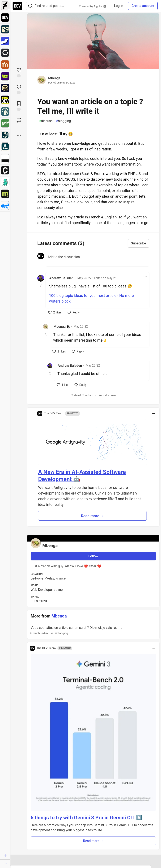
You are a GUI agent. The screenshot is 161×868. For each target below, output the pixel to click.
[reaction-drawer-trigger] (19, 72)
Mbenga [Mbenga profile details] (60, 327)
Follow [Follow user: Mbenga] (93, 556)
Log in (119, 6)
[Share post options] (19, 136)
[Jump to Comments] (19, 89)
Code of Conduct (82, 395)
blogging (64, 121)
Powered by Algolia (92, 6)
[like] (55, 312)
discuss (46, 121)
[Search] (30, 6)
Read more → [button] (92, 516)
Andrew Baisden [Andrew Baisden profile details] (61, 278)
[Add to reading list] (19, 106)
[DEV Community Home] (17, 6)
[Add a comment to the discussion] (97, 260)
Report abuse (107, 395)
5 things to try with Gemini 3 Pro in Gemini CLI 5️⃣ (86, 818)
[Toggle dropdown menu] (145, 277)
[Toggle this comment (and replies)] (41, 286)
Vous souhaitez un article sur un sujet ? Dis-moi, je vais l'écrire (93, 631)
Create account (143, 6)
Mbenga (54, 78)
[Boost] (19, 120)
